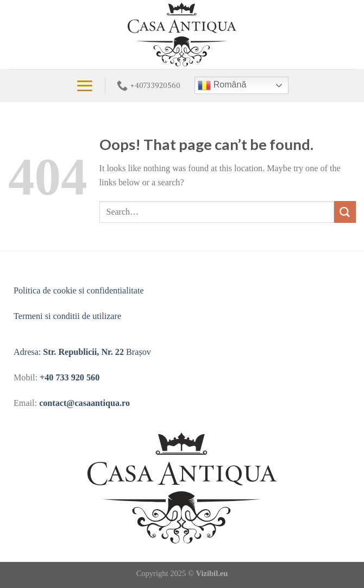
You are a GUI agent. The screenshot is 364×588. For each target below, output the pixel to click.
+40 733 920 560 (70, 377)
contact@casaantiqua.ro (84, 403)
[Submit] (345, 212)
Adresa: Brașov (82, 352)
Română (222, 85)
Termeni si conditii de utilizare (67, 316)
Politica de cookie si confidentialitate (79, 290)
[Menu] (85, 86)
